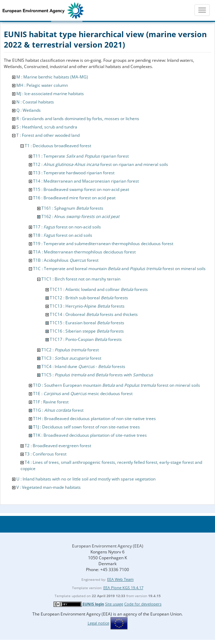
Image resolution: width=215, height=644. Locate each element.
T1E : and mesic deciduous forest (83, 394)
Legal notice (98, 623)
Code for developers (143, 604)
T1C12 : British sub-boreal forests (89, 298)
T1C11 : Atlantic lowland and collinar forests (99, 289)
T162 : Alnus (80, 216)
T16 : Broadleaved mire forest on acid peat (74, 198)
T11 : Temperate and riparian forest (81, 156)
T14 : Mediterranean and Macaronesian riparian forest (86, 181)
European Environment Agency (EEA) (108, 546)
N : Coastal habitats (35, 102)
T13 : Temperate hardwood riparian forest (74, 173)
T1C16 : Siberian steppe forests (87, 331)
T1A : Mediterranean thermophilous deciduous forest (84, 252)
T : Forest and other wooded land (48, 135)
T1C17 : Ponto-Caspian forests (86, 339)
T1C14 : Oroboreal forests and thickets (94, 314)
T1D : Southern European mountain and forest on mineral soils (117, 385)
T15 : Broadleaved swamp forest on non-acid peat (81, 189)
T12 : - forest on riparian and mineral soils (101, 164)
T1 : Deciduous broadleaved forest (58, 146)
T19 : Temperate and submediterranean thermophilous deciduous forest (103, 244)
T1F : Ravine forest (51, 402)
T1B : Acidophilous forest (66, 260)
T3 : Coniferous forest (46, 454)
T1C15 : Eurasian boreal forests (87, 323)
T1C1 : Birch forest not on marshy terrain (81, 279)
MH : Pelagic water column (42, 85)
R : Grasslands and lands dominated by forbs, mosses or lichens (78, 119)
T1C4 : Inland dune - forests (83, 366)
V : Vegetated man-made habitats (49, 487)
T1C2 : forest (70, 350)
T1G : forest (58, 410)
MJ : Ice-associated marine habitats (50, 94)
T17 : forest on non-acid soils (67, 227)
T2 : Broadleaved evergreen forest (58, 446)
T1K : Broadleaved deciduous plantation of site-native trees (90, 435)
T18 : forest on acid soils (63, 235)
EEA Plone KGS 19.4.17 (123, 588)
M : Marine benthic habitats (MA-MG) (52, 77)
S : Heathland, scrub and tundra (47, 127)
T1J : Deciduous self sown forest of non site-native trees (86, 427)
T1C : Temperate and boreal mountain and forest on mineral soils (119, 269)
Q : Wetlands (29, 110)
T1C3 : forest (71, 358)
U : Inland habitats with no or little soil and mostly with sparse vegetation (86, 479)
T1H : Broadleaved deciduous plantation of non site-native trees (94, 419)
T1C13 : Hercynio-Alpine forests (87, 306)
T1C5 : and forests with (97, 375)
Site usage (114, 604)
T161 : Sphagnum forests (72, 208)
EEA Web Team (120, 579)
